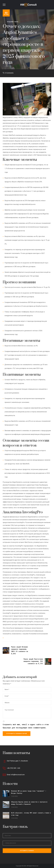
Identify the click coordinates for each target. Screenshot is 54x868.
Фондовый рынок (13, 22)
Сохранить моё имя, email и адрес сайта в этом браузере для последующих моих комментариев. (26, 726)
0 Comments (9, 73)
